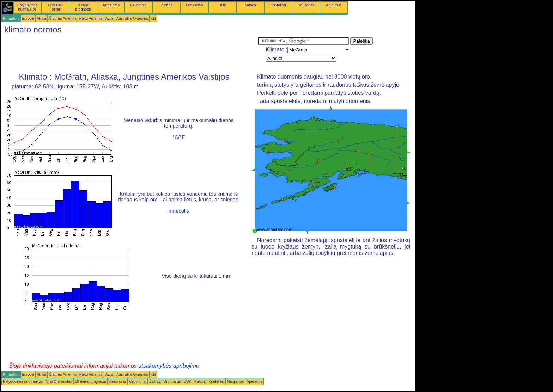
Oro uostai (195, 5)
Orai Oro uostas (55, 7)
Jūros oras (111, 5)
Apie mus (334, 5)
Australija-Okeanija (132, 18)
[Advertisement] (130, 53)
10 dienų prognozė (83, 7)
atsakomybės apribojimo (169, 366)
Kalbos (250, 5)
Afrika (41, 18)
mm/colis (179, 211)
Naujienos (306, 5)
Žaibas (167, 5)
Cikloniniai (139, 5)
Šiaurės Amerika (63, 18)
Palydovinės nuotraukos (27, 7)
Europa (28, 18)
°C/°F (179, 137)
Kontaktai (278, 5)
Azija (110, 18)
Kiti (153, 18)
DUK (222, 5)
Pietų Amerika (91, 18)
